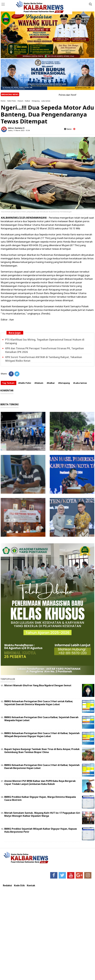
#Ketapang (64, 383)
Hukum (20, 101)
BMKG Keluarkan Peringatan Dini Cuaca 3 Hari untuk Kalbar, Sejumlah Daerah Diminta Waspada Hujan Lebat (39, 703)
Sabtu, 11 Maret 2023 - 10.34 (19, 130)
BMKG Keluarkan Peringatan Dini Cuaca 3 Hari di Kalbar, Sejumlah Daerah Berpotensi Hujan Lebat (42, 767)
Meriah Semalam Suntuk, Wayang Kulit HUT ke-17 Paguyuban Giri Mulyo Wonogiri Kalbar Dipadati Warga (42, 814)
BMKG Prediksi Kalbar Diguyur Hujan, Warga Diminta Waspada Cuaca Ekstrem (40, 798)
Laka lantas (46, 101)
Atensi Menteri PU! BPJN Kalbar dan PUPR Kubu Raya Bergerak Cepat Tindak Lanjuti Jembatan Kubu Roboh (40, 782)
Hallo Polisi (12, 101)
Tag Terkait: (9, 383)
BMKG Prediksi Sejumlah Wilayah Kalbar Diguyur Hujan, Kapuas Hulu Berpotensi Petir (41, 830)
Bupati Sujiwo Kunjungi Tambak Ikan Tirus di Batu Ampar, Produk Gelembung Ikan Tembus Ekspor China (42, 751)
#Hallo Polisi (25, 383)
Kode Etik (19, 886)
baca (68, 129)
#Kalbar (51, 383)
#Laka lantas (80, 383)
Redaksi (7, 886)
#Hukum (39, 383)
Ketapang (36, 101)
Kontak (31, 886)
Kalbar (28, 101)
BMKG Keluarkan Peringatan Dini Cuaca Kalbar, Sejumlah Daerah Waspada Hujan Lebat (41, 719)
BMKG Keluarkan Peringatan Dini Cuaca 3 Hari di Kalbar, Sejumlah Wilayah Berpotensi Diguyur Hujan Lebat (42, 735)
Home (3, 101)
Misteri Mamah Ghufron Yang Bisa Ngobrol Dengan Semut (38, 685)
